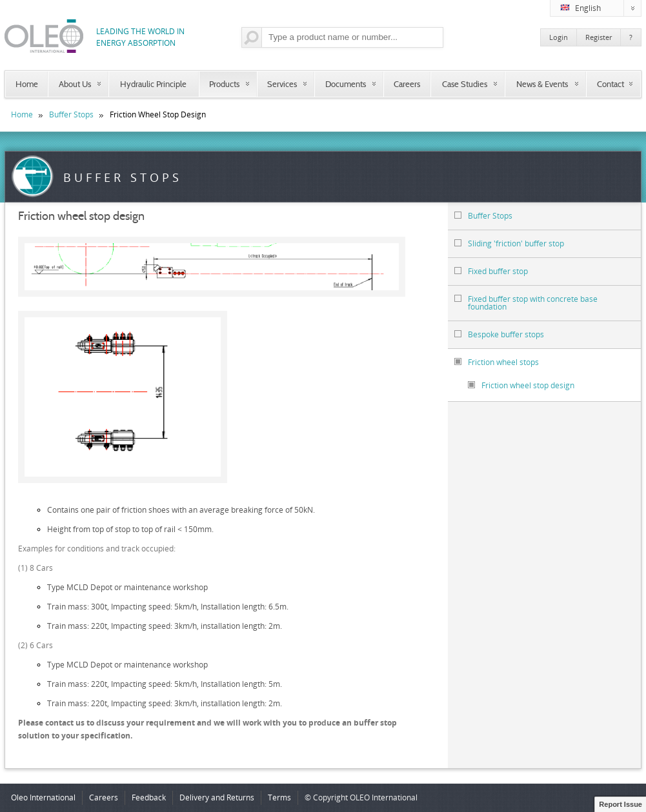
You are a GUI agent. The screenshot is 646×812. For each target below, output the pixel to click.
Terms (279, 797)
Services (282, 84)
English (601, 8)
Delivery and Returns (217, 797)
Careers (407, 84)
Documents (346, 84)
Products (224, 84)
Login (559, 37)
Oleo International (43, 797)
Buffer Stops (71, 114)
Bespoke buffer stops (499, 334)
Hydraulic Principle (153, 84)
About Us (75, 84)
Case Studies (465, 84)
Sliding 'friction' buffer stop (509, 243)
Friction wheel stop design (521, 385)
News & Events (542, 84)
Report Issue (621, 804)
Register (599, 37)
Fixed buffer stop (491, 271)
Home (27, 84)
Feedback (149, 797)
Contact (611, 84)
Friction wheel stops (497, 362)
